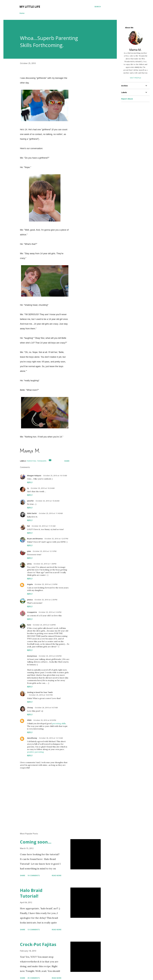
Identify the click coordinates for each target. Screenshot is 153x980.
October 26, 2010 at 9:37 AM (46, 708)
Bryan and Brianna (35, 539)
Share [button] (67, 461)
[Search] (98, 7)
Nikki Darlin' (32, 513)
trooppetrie (32, 612)
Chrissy (30, 708)
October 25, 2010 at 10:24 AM (43, 488)
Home (22, 13)
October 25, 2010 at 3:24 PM (50, 612)
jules (29, 551)
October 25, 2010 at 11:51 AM (44, 526)
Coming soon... (36, 842)
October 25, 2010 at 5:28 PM (44, 625)
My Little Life (30, 7)
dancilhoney (32, 738)
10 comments (34, 875)
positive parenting (35, 752)
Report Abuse (127, 99)
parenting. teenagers (37, 461)
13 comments (34, 930)
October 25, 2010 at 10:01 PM (41, 695)
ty (28, 488)
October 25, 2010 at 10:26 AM (48, 501)
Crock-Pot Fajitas (38, 944)
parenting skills (59, 723)
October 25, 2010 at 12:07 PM (56, 539)
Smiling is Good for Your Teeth (40, 692)
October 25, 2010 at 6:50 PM (50, 656)
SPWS (29, 720)
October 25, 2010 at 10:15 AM (55, 476)
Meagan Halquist (34, 476)
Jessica (30, 600)
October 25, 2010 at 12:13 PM (45, 551)
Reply (30, 482)
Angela (30, 584)
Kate (29, 625)
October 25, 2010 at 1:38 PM (45, 564)
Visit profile (135, 78)
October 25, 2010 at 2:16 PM (46, 584)
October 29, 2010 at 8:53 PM (45, 720)
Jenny (29, 564)
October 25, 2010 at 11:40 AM (51, 513)
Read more (57, 875)
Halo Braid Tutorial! (31, 893)
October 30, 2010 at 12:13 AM (51, 738)
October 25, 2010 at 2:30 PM (46, 600)
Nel (28, 526)
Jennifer (30, 501)
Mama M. (135, 50)
